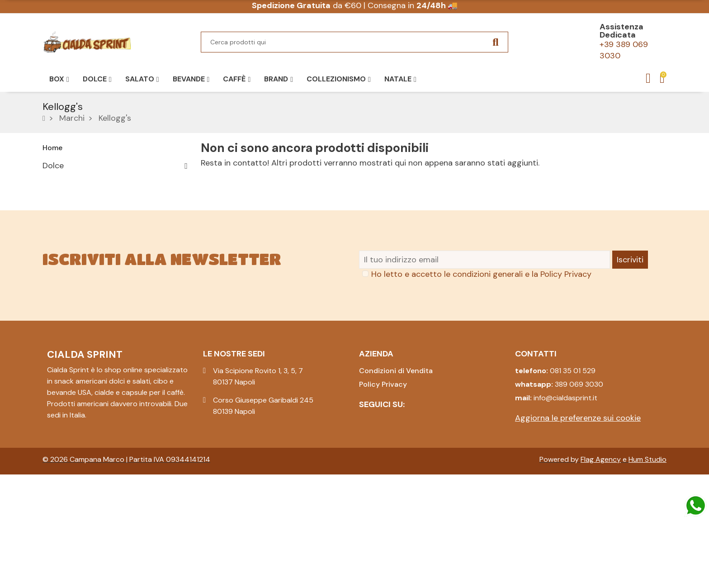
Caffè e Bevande (73, 197)
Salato (55, 181)
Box (49, 245)
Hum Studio (648, 573)
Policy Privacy (566, 388)
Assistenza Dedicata (622, 31)
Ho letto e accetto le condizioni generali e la (481, 388)
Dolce (53, 166)
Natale (55, 276)
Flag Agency (601, 573)
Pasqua (56, 229)
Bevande (58, 213)
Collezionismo (69, 261)
